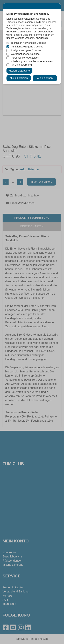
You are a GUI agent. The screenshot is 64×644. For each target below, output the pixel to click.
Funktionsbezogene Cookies (27, 47)
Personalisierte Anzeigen (25, 58)
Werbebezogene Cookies (25, 54)
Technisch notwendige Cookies (29, 43)
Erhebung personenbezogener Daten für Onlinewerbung (32, 63)
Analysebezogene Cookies (26, 50)
